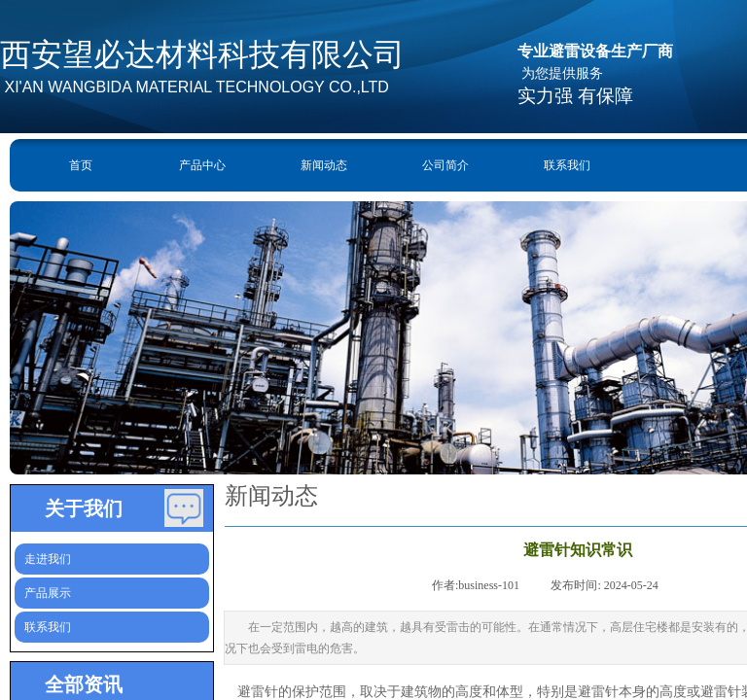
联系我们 (567, 165)
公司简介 (445, 165)
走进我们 (48, 559)
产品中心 (202, 165)
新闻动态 (324, 165)
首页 (81, 165)
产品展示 (48, 593)
